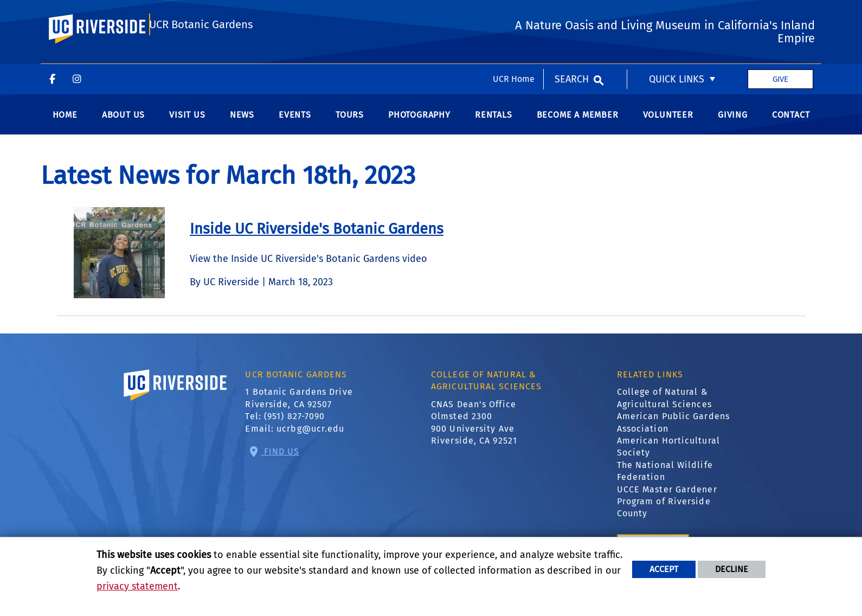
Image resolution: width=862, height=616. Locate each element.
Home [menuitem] (65, 122)
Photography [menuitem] (419, 122)
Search (572, 15)
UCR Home (514, 15)
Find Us (281, 458)
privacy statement (137, 586)
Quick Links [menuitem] (677, 15)
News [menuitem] (242, 122)
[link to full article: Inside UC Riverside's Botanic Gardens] (317, 236)
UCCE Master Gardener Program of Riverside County (667, 509)
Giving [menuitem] (733, 122)
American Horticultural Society (668, 454)
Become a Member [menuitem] (578, 122)
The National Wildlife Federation (665, 479)
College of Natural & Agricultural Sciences (664, 405)
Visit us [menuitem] (187, 122)
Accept (664, 569)
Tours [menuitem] (350, 122)
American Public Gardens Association (673, 430)
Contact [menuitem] (791, 122)
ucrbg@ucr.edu (310, 436)
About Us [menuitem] (123, 122)
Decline (732, 569)
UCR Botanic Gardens (201, 61)
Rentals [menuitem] (494, 122)
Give (780, 15)
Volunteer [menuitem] (668, 122)
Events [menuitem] (295, 122)
